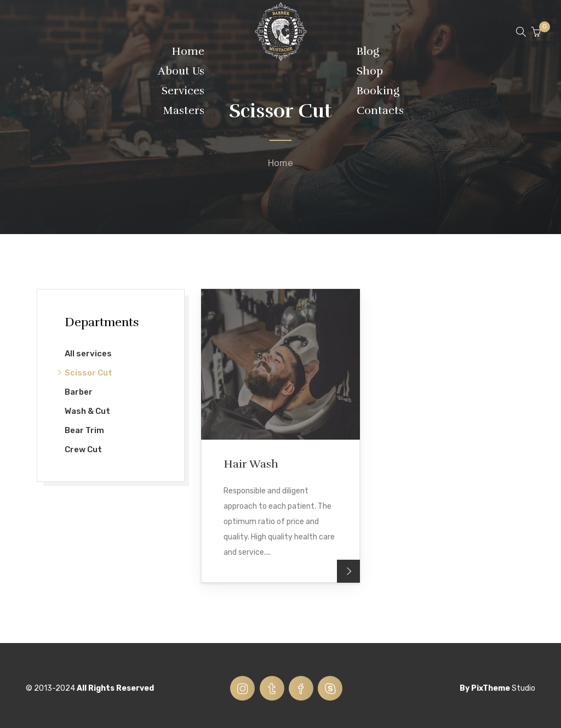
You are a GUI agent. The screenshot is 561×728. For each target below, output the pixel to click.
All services (88, 354)
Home (280, 163)
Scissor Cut (88, 373)
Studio (523, 688)
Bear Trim (84, 430)
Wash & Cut (87, 411)
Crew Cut (83, 450)
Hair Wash (251, 464)
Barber (79, 392)
